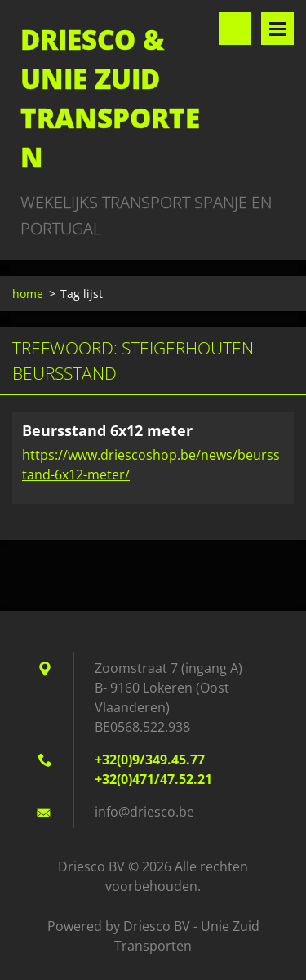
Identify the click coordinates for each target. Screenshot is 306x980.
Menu (277, 29)
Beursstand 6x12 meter (107, 430)
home (28, 294)
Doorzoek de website (235, 29)
